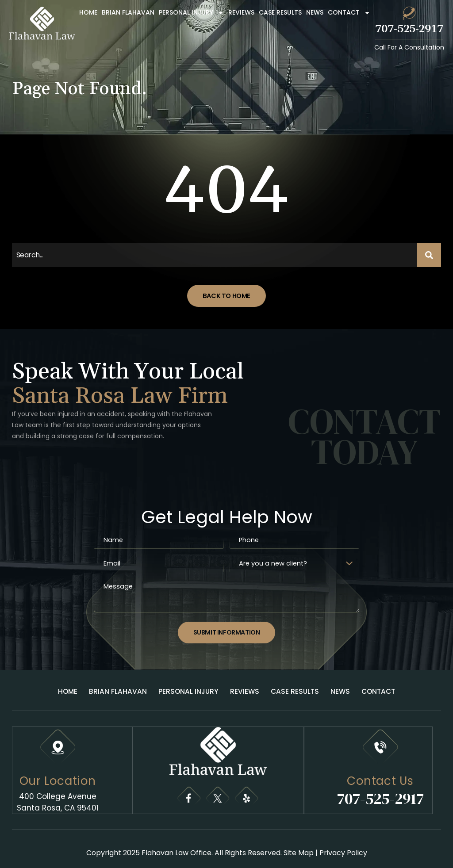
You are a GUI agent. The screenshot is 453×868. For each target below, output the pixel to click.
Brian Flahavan (128, 12)
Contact (349, 13)
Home (88, 12)
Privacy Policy (343, 847)
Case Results (280, 12)
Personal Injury (191, 13)
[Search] (429, 255)
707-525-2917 (409, 29)
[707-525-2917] (409, 13)
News (315, 12)
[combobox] (215, 255)
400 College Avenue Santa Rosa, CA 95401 (58, 797)
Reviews (241, 12)
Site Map (299, 847)
